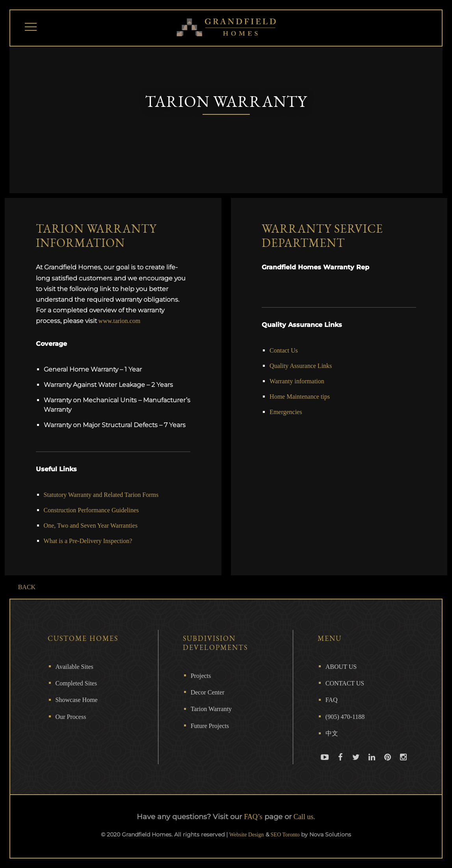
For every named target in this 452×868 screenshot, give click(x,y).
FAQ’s (253, 817)
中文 (332, 733)
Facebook (340, 764)
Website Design (247, 835)
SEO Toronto (285, 835)
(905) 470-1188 (345, 717)
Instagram (404, 764)
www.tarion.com (120, 321)
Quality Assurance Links (301, 366)
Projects (201, 676)
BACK (27, 587)
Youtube (325, 764)
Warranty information (297, 381)
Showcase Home (77, 700)
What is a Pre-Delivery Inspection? (88, 541)
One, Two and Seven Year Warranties (91, 525)
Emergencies (286, 412)
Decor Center (208, 692)
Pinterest (388, 764)
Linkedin (372, 764)
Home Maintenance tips (300, 397)
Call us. (304, 817)
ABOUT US (341, 667)
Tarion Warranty (211, 709)
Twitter (356, 764)
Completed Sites (76, 683)
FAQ (332, 700)
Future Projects (210, 726)
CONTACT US (345, 683)
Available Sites (74, 667)
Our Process (71, 717)
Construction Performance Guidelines (91, 510)
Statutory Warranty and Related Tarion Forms (101, 495)
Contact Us (284, 350)
